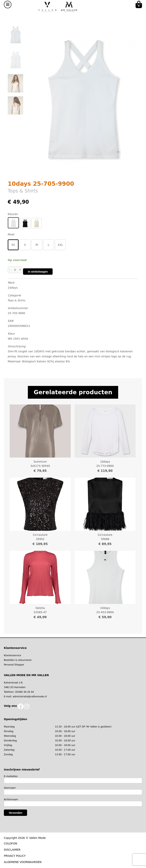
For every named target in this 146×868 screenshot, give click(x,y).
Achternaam (11, 799)
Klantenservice (12, 655)
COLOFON (11, 843)
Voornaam (10, 788)
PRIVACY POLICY (15, 856)
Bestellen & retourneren (18, 660)
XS (13, 245)
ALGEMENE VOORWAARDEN (23, 862)
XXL (60, 245)
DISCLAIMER (12, 850)
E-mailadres (11, 776)
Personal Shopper (14, 665)
